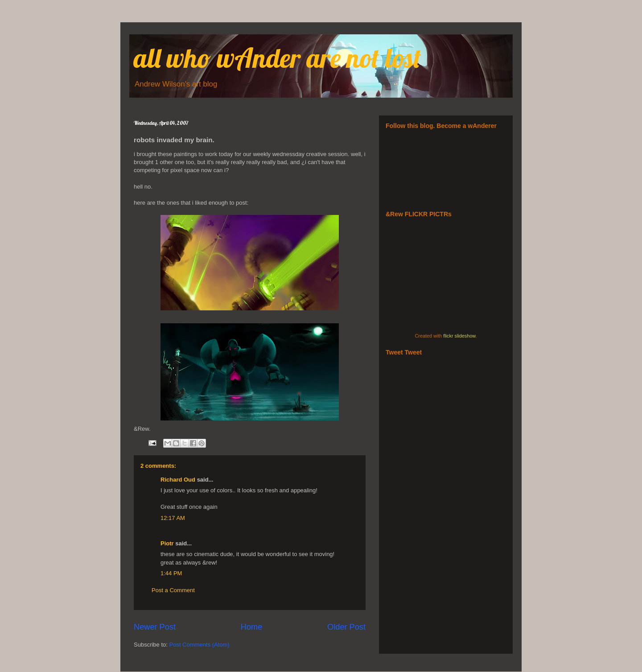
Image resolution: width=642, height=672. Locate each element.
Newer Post (155, 627)
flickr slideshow (459, 336)
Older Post (346, 627)
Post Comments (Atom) (200, 645)
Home (252, 627)
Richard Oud (178, 480)
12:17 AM (173, 518)
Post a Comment (173, 590)
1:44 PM (171, 573)
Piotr (167, 543)
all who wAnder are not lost (278, 58)
